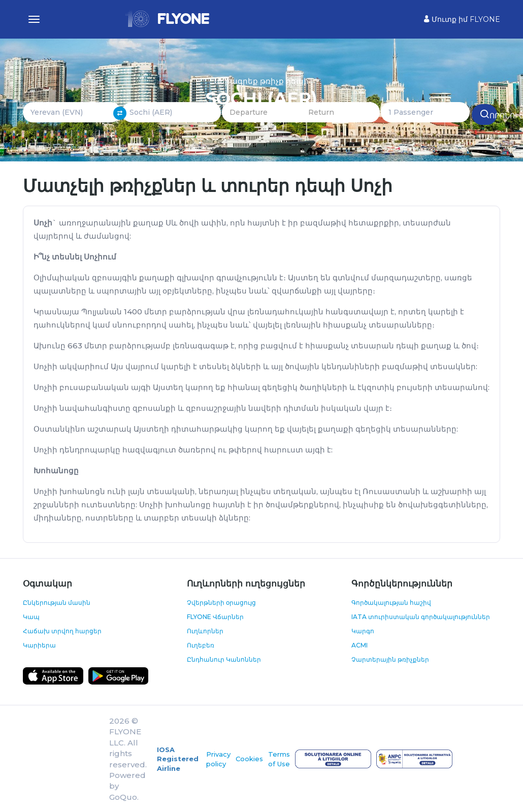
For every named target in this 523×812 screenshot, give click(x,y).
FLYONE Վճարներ (215, 617)
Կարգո (363, 631)
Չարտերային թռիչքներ (390, 659)
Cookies (249, 759)
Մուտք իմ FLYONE (462, 19)
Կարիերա (39, 645)
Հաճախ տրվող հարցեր (62, 631)
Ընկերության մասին (57, 603)
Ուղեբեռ (201, 645)
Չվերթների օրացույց (221, 603)
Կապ (31, 617)
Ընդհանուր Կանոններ (224, 659)
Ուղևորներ (205, 631)
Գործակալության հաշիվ (391, 603)
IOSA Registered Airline (178, 759)
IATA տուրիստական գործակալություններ (421, 617)
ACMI (359, 645)
